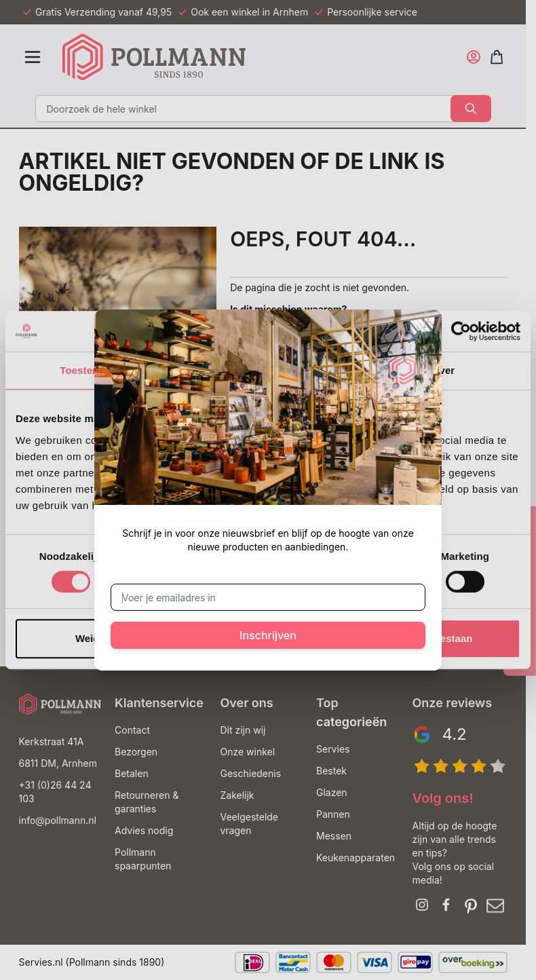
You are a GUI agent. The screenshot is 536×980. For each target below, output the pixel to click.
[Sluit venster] (415, 337)
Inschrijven (268, 635)
